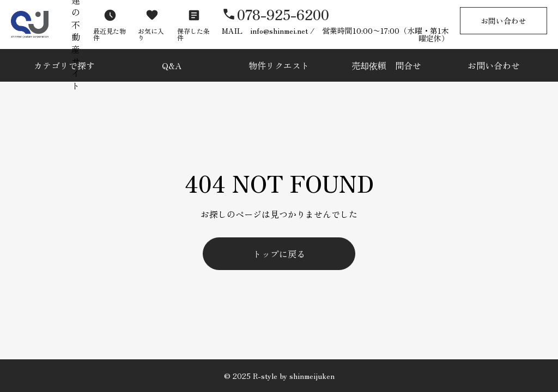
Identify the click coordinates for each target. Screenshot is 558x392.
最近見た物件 (110, 34)
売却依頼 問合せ (386, 65)
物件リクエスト (279, 65)
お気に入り (151, 34)
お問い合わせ (504, 21)
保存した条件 (193, 34)
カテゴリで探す (64, 65)
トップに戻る (279, 254)
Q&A (172, 65)
